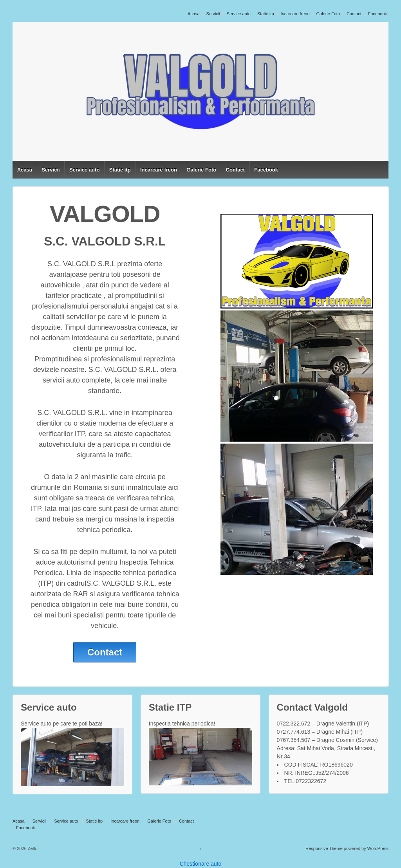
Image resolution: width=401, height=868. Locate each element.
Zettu (32, 848)
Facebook (378, 14)
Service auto (239, 14)
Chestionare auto (201, 864)
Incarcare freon (295, 14)
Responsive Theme (324, 848)
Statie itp (266, 14)
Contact (354, 14)
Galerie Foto (328, 14)
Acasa (194, 14)
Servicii (213, 14)
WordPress (378, 848)
